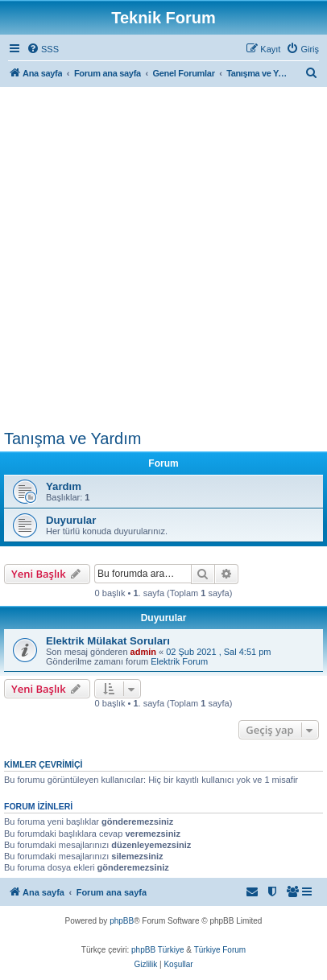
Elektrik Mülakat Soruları (108, 641)
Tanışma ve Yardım (72, 439)
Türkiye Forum (220, 950)
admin (143, 652)
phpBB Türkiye (157, 950)
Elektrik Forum (179, 661)
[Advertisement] (163, 258)
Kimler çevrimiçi (43, 764)
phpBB (122, 921)
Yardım (64, 486)
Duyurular (71, 520)
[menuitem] (43, 49)
